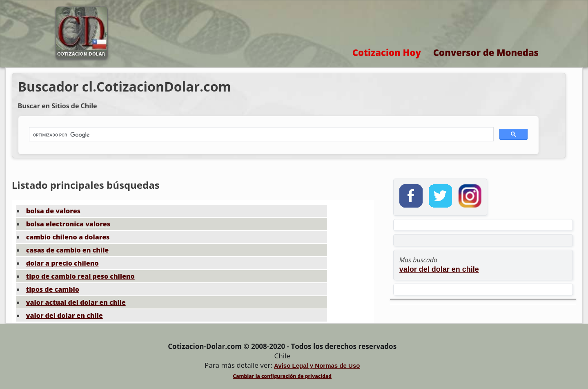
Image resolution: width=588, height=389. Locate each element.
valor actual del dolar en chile (76, 302)
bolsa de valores (53, 211)
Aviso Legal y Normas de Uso (317, 366)
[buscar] (261, 135)
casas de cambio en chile (67, 250)
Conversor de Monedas (486, 52)
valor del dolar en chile (65, 315)
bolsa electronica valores (68, 224)
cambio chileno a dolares (68, 237)
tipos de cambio (53, 289)
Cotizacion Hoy (387, 52)
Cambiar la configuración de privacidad (282, 376)
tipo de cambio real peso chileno (80, 276)
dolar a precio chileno (62, 263)
